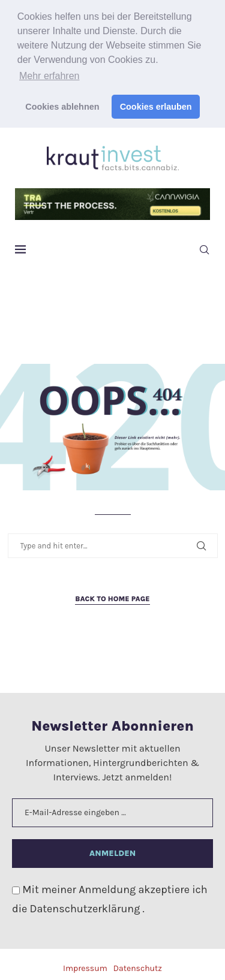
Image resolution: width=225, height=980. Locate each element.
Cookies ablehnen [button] (62, 107)
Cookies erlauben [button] (156, 107)
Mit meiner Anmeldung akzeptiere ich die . (110, 896)
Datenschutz (138, 965)
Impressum (85, 965)
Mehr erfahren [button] (49, 76)
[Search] (204, 248)
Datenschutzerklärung (86, 906)
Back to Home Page (112, 596)
